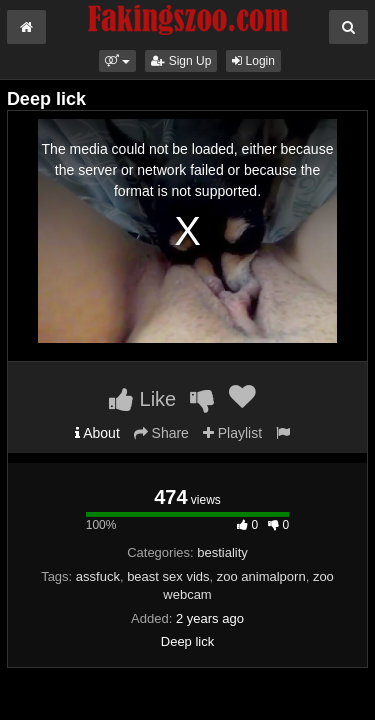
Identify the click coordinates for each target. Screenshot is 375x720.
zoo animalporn (261, 576)
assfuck (98, 576)
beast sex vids (168, 576)
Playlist (232, 433)
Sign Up (181, 61)
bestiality (222, 552)
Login (253, 61)
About (97, 433)
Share (161, 433)
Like (142, 399)
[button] (117, 61)
